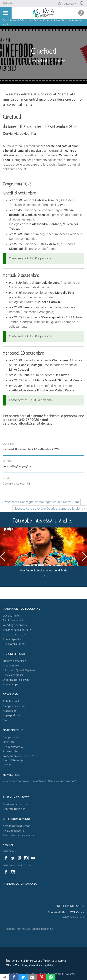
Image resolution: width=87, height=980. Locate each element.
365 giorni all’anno (14, 644)
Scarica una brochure (16, 804)
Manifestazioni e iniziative (44, 61)
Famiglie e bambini (14, 620)
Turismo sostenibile (14, 661)
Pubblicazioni (11, 701)
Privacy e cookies (13, 747)
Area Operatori (12, 666)
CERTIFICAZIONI (65, 974)
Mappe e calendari (14, 706)
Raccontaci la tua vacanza (19, 835)
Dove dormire (11, 616)
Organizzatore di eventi (17, 680)
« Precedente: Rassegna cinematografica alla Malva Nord (40, 502)
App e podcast (11, 715)
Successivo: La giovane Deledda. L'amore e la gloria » (50, 509)
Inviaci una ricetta (13, 831)
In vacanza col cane (15, 635)
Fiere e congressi (13, 675)
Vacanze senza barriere (17, 630)
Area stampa (11, 684)
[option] (43, 554)
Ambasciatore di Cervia (17, 826)
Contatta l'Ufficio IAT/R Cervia (66, 912)
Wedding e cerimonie (15, 625)
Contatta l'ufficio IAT (15, 809)
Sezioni (8, 4)
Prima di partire (12, 639)
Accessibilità (10, 751)
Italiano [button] (69, 4)
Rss (5, 720)
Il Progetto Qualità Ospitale (19, 670)
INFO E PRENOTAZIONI (70, 906)
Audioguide (10, 711)
